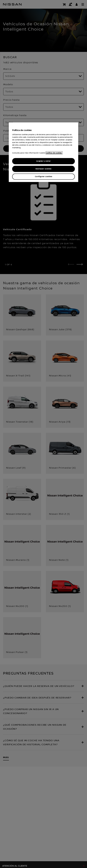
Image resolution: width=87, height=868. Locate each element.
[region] (44, 152)
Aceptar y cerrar (43, 161)
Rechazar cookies (43, 169)
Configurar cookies (43, 177)
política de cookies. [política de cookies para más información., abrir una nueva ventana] (54, 153)
